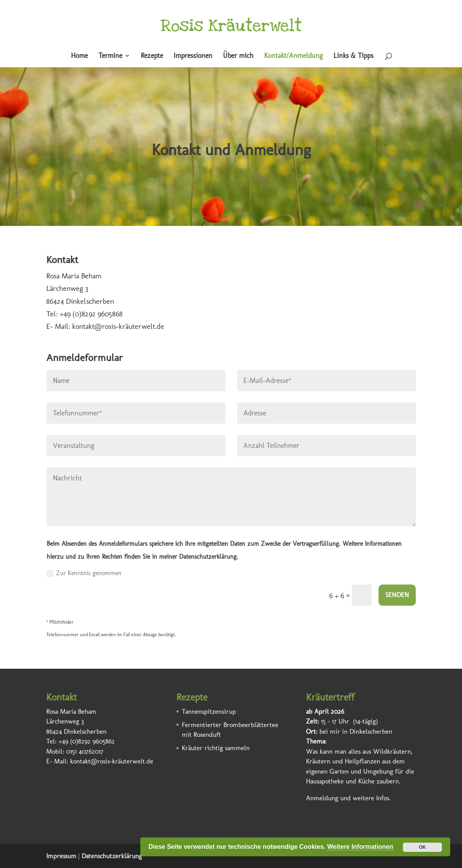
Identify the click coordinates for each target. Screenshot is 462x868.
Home (79, 56)
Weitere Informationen (360, 847)
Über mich (238, 56)
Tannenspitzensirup (209, 711)
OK (422, 847)
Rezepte (152, 56)
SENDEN (397, 595)
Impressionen (193, 56)
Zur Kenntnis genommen (84, 573)
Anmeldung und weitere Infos (348, 798)
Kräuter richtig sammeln (216, 748)
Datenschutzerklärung (112, 856)
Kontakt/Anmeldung (294, 56)
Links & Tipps (353, 56)
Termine (110, 56)
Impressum (61, 856)
